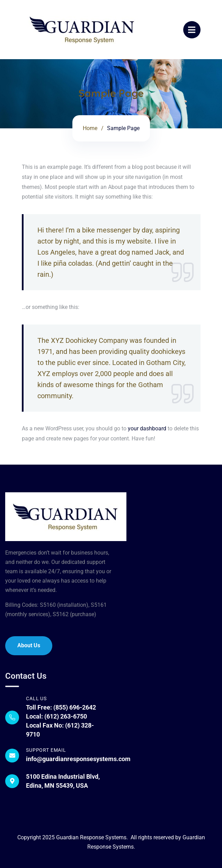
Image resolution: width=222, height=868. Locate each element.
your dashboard (147, 428)
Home (90, 128)
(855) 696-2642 (75, 707)
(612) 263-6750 (66, 716)
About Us (29, 645)
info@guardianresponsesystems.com (78, 759)
